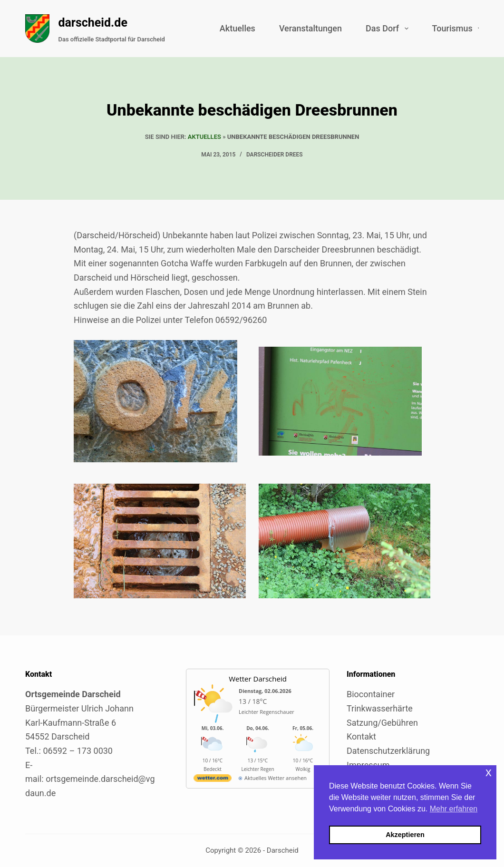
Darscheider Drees (275, 155)
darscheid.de (93, 23)
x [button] (489, 772)
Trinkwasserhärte (380, 708)
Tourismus (459, 29)
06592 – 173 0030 (78, 751)
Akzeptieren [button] (405, 835)
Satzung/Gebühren (382, 723)
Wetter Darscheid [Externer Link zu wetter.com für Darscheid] (258, 679)
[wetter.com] (213, 780)
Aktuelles (237, 28)
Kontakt (361, 736)
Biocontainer (371, 694)
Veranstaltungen (310, 28)
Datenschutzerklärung (388, 751)
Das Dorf (389, 29)
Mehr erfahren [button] (454, 809)
